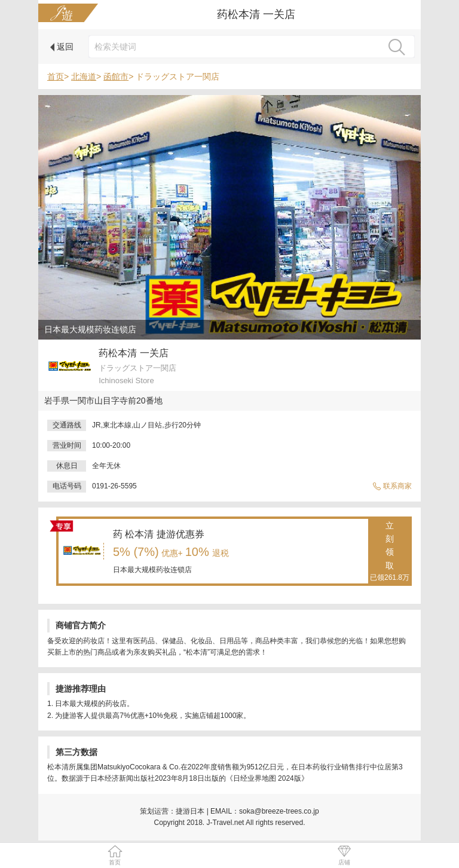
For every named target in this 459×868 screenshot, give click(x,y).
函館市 (116, 77)
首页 (56, 77)
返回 (62, 47)
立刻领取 (390, 552)
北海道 (84, 77)
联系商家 (392, 486)
